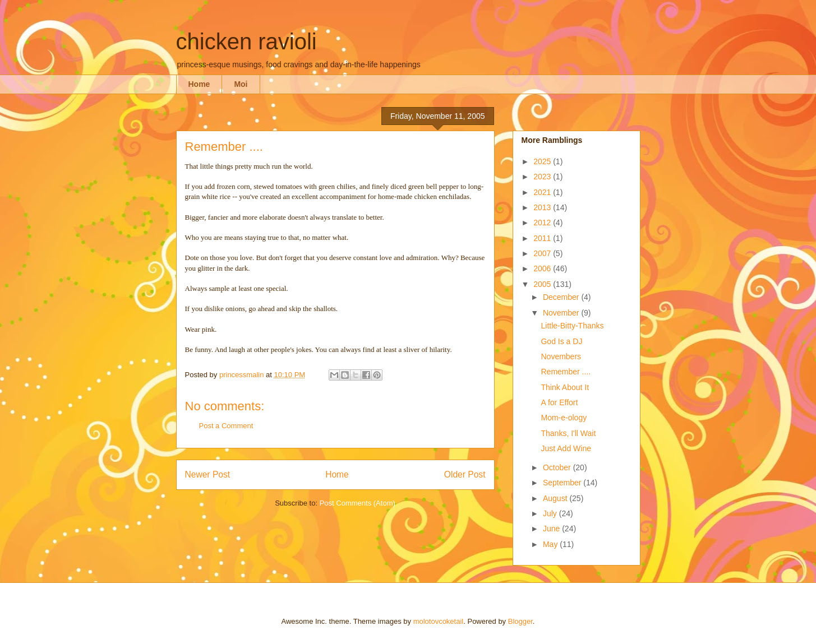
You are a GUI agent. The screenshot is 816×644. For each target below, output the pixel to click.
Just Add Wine (566, 448)
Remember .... (566, 372)
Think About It (565, 387)
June (552, 529)
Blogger (520, 621)
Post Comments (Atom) (358, 503)
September (563, 483)
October (558, 467)
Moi (241, 84)
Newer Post (208, 474)
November (562, 313)
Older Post (465, 474)
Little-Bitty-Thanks (572, 326)
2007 (543, 253)
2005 (543, 284)
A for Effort (559, 402)
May (551, 544)
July (551, 513)
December (562, 297)
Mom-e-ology (564, 418)
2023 (543, 177)
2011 (543, 238)
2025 (543, 161)
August (556, 498)
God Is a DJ (561, 341)
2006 (543, 268)
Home (199, 84)
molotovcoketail (439, 621)
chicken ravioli (246, 41)
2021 (543, 192)
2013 (543, 207)
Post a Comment (226, 426)
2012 (543, 223)
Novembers (561, 356)
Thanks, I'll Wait (568, 433)
